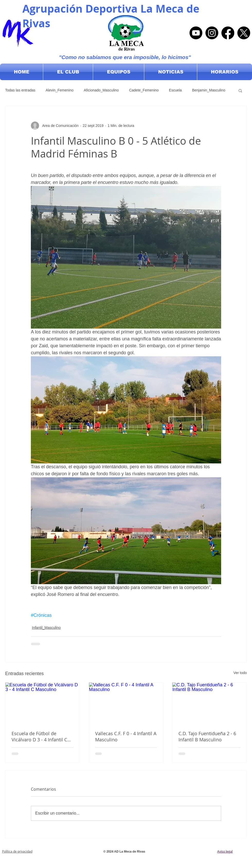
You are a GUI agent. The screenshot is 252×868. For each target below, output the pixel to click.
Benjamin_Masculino (209, 90)
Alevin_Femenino (60, 90)
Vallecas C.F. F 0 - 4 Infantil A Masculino (126, 736)
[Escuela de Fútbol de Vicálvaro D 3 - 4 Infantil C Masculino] (43, 703)
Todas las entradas (20, 90)
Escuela (175, 90)
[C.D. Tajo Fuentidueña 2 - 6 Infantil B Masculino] (209, 703)
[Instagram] (212, 33)
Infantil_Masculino (46, 628)
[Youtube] (196, 33)
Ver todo (240, 673)
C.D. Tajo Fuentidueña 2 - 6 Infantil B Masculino (207, 736)
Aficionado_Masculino (101, 90)
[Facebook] (228, 33)
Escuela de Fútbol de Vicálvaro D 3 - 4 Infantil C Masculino (39, 736)
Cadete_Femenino (144, 90)
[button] (68, 72)
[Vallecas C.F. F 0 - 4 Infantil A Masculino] (126, 703)
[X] (244, 33)
